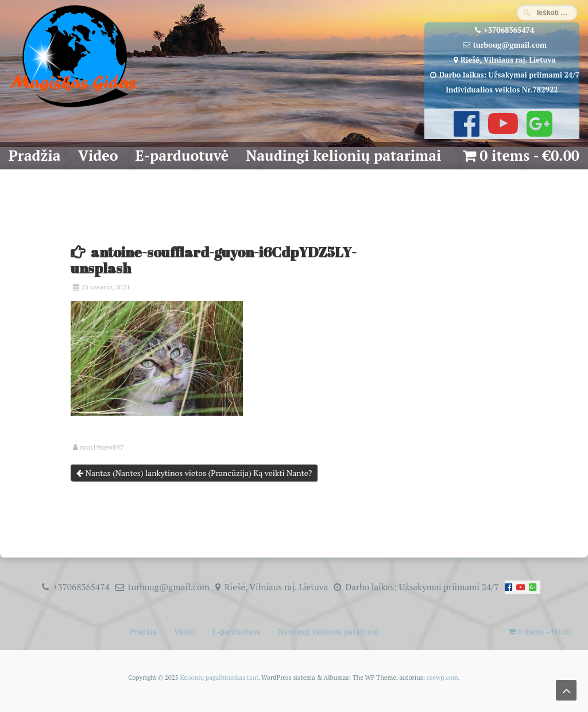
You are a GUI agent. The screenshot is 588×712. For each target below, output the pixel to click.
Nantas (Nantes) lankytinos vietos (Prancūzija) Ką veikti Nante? (194, 473)
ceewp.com (442, 677)
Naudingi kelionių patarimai (343, 155)
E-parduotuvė (182, 155)
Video (98, 155)
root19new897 (102, 447)
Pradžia (35, 155)
